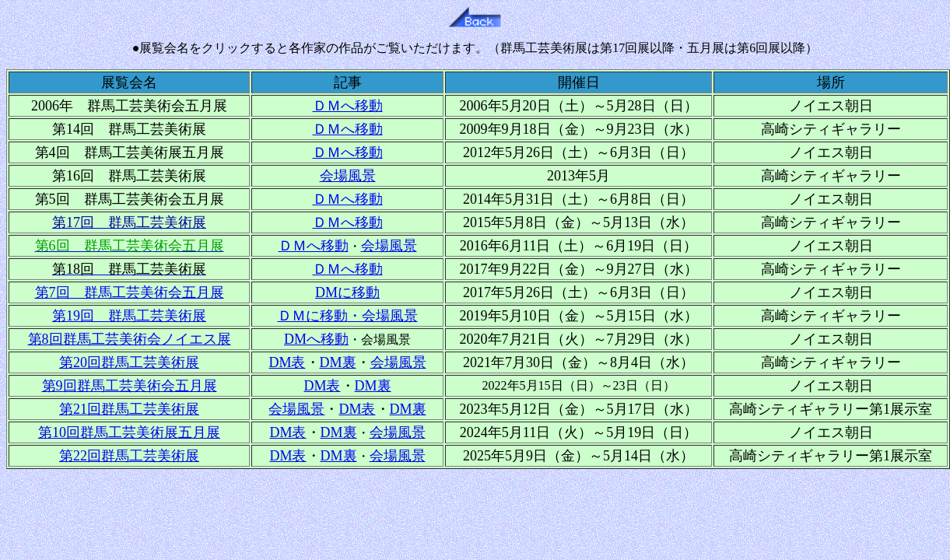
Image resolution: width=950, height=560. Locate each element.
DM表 (322, 386)
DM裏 (338, 362)
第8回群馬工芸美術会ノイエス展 (130, 339)
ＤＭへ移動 (348, 106)
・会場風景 (383, 316)
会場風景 (398, 456)
